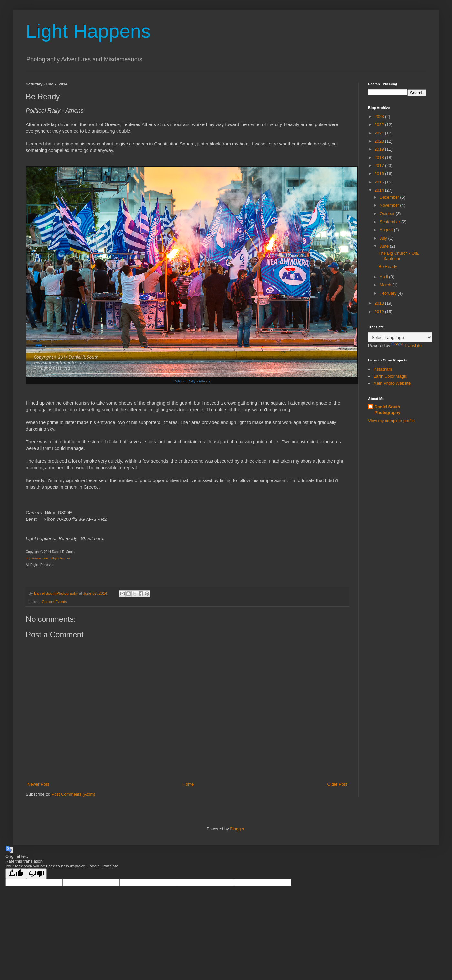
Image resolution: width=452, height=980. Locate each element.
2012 (380, 312)
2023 (380, 117)
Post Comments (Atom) (73, 794)
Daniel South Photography (387, 410)
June (385, 246)
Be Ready (388, 267)
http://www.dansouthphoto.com (48, 558)
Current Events (54, 602)
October (388, 214)
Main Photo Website (392, 383)
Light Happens (88, 31)
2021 (380, 133)
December (390, 197)
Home (188, 784)
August (387, 230)
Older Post (337, 784)
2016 (380, 174)
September (390, 222)
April (385, 277)
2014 (380, 190)
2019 (380, 149)
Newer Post (38, 784)
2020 (380, 141)
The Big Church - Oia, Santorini (399, 256)
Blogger (237, 829)
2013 (380, 303)
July (384, 238)
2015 (380, 182)
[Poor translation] (36, 874)
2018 (380, 158)
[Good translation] (16, 874)
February (389, 293)
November (390, 205)
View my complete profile (391, 421)
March (386, 285)
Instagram (383, 369)
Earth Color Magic (390, 376)
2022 (380, 125)
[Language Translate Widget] (400, 337)
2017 (380, 166)
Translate (406, 346)
